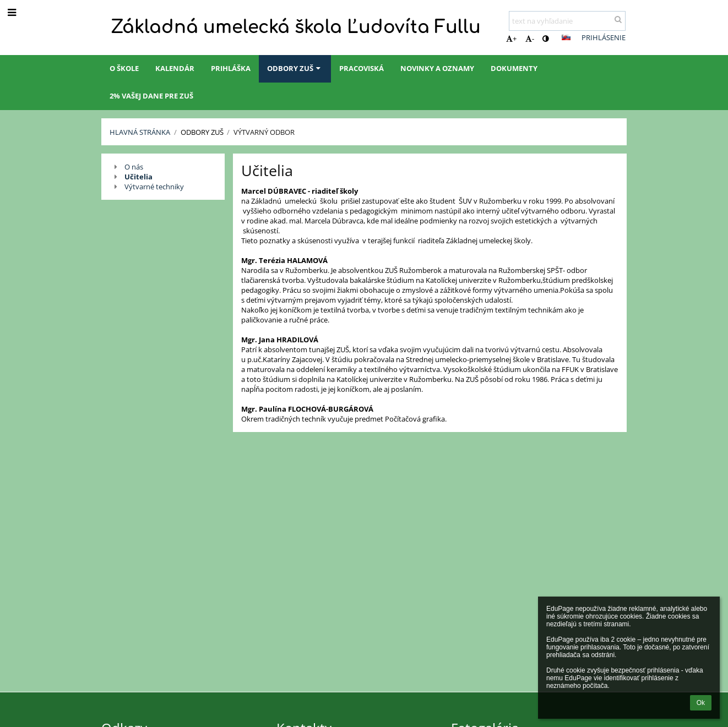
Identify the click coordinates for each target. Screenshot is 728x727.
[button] (566, 37)
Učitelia (138, 177)
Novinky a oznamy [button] (437, 68)
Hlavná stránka (140, 132)
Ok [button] (701, 703)
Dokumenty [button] (514, 68)
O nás (134, 167)
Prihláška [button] (231, 68)
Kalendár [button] (175, 68)
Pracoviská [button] (362, 68)
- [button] (530, 39)
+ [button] (511, 39)
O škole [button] (124, 68)
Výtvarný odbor (264, 132)
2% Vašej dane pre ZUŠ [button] (151, 96)
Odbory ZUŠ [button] (295, 68)
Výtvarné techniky (154, 187)
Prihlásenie (604, 37)
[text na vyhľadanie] (567, 21)
